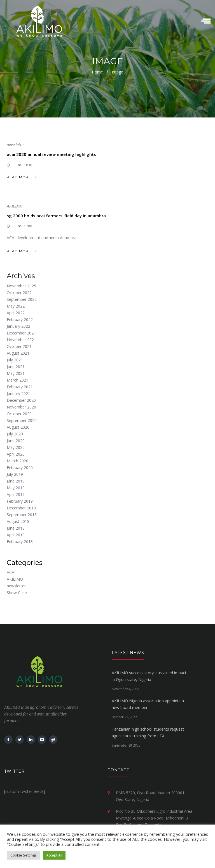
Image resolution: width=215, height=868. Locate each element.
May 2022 (16, 306)
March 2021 (17, 380)
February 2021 (20, 387)
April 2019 (16, 494)
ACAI (11, 572)
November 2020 (21, 407)
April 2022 (16, 313)
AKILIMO (15, 206)
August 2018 (18, 521)
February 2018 (20, 542)
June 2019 (16, 481)
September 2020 (22, 420)
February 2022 (20, 319)
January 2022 (18, 326)
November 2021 (21, 340)
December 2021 (21, 333)
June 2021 (16, 367)
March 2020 (17, 461)
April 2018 (16, 535)
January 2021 (18, 393)
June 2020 (16, 441)
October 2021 (19, 346)
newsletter (16, 145)
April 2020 (16, 454)
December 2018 (21, 508)
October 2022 (19, 293)
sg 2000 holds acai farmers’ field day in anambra (56, 216)
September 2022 (22, 299)
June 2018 (16, 528)
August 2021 (18, 353)
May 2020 (16, 447)
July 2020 (15, 434)
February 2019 (20, 501)
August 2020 (18, 427)
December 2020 (21, 400)
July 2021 (15, 360)
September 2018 (22, 515)
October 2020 (19, 414)
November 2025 (21, 286)
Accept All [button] (54, 855)
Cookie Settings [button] (24, 855)
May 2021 (16, 373)
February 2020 (20, 468)
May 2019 (16, 488)
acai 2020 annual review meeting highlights (51, 154)
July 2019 (15, 474)
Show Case (17, 593)
